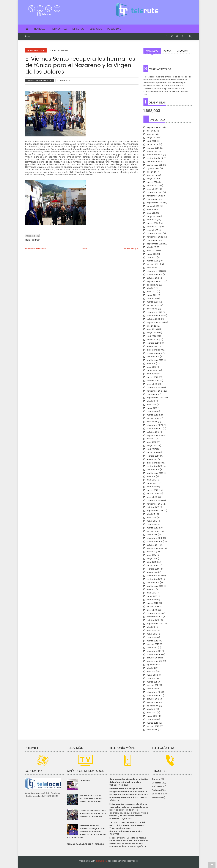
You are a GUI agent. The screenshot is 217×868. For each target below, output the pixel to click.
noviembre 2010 (155, 696)
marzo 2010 (152, 723)
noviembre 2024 (155, 158)
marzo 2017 (152, 452)
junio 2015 (151, 518)
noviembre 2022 (155, 237)
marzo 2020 (153, 340)
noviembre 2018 (155, 391)
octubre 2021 (153, 278)
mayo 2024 (152, 179)
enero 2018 (152, 422)
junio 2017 (151, 442)
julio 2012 (151, 627)
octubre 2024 (153, 162)
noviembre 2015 (155, 504)
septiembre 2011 (155, 661)
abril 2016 (151, 487)
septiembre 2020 (155, 322)
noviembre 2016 (155, 466)
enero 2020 (152, 346)
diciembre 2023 (155, 192)
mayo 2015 (152, 521)
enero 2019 (152, 384)
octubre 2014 (153, 545)
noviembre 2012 (155, 617)
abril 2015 (151, 524)
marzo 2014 (152, 565)
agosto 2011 (152, 665)
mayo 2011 (152, 675)
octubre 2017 (153, 432)
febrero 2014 (153, 569)
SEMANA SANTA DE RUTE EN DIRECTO (85, 844)
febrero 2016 (153, 493)
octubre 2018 (153, 394)
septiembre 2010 (155, 702)
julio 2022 (151, 247)
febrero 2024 (153, 186)
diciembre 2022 (155, 233)
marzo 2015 (152, 528)
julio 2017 (151, 439)
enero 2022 (152, 268)
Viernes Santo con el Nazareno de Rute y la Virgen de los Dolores (91, 798)
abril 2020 (152, 336)
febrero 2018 (153, 418)
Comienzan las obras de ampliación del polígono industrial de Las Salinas (129, 782)
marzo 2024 (153, 182)
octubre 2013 (153, 583)
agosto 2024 (153, 168)
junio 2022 (152, 251)
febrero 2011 (153, 685)
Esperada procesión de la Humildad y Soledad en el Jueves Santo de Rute (93, 813)
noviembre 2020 (155, 316)
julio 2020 (151, 326)
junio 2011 (151, 671)
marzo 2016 (152, 490)
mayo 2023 (152, 216)
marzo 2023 (153, 223)
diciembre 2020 (155, 312)
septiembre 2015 (155, 511)
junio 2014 (152, 555)
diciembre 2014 (154, 538)
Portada (156, 790)
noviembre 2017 (154, 429)
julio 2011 (151, 668)
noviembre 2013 (155, 579)
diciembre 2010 (154, 692)
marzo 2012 (152, 641)
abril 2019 (151, 374)
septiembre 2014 (155, 548)
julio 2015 (151, 514)
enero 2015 (152, 535)
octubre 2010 (153, 699)
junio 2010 (151, 713)
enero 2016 (152, 497)
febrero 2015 (153, 531)
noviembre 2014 (155, 541)
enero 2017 (152, 459)
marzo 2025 (153, 144)
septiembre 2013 (155, 586)
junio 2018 (151, 405)
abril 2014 (151, 562)
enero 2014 (152, 572)
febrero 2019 (153, 381)
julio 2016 (151, 476)
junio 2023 (152, 213)
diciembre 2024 (155, 155)
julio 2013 (151, 589)
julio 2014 (151, 552)
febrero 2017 (153, 456)
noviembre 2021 (155, 274)
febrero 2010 (153, 726)
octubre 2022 (153, 240)
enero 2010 (152, 730)
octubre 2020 (153, 319)
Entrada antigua (131, 249)
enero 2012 (152, 648)
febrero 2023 (153, 227)
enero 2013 (152, 610)
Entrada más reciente (36, 249)
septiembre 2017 (155, 435)
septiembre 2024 (155, 165)
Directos (78, 29)
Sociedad (157, 794)
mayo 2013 (152, 596)
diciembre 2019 (154, 350)
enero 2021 (152, 309)
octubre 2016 (153, 470)
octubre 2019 (153, 357)
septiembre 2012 (155, 624)
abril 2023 (152, 220)
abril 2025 (152, 141)
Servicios (96, 29)
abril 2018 (151, 411)
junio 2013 (151, 593)
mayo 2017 (152, 446)
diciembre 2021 (154, 271)
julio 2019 (151, 364)
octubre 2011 (153, 658)
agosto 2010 (153, 706)
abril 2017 (151, 449)
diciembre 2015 (154, 500)
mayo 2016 (152, 483)
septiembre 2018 (155, 398)
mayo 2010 (152, 716)
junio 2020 (152, 329)
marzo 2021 (152, 302)
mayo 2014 (152, 559)
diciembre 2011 (154, 651)
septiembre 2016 (155, 473)
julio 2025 (151, 131)
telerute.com (102, 861)
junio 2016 (151, 480)
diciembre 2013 (154, 576)
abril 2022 (152, 257)
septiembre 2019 (155, 360)
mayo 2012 (152, 634)
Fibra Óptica (59, 29)
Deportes (156, 783)
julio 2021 (151, 288)
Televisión (85, 780)
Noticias (40, 29)
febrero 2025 (153, 148)
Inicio (28, 36)
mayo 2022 (152, 254)
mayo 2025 (152, 138)
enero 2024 (153, 189)
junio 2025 (152, 134)
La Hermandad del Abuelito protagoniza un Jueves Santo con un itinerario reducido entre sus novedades (86, 832)
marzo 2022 (153, 261)
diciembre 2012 (154, 613)
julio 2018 (151, 401)
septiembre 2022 (155, 244)
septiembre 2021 (155, 281)
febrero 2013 (153, 606)
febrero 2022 (153, 264)
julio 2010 (151, 709)
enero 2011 (152, 689)
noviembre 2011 (154, 654)
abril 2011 (151, 678)
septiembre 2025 (155, 127)
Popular (168, 51)
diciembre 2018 (154, 387)
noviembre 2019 (155, 353)
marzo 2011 (152, 682)
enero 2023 (152, 230)
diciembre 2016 (154, 463)
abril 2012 (151, 637)
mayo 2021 (152, 295)
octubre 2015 (153, 507)
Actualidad (152, 51)
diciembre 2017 (154, 425)
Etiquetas (182, 51)
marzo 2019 (152, 377)
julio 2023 (151, 209)
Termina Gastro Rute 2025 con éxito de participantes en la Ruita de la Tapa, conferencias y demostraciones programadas (128, 827)
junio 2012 (151, 630)
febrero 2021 (153, 305)
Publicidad (114, 29)
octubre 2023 (153, 199)
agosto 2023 (153, 206)
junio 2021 (151, 292)
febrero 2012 (153, 644)
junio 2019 (151, 367)
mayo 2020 (152, 333)
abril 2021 (151, 299)
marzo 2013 (152, 603)
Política (156, 786)
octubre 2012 (153, 620)
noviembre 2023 (155, 196)
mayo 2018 (152, 408)
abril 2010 (151, 719)
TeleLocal (157, 798)
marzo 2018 (152, 415)
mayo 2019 (152, 370)
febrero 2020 (153, 343)
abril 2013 (151, 600)
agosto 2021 (153, 285)
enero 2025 (152, 151)
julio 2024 (151, 172)
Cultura (156, 779)
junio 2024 (152, 175)
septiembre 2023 (155, 203)
